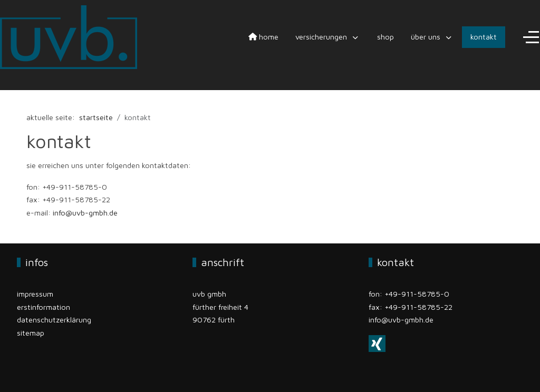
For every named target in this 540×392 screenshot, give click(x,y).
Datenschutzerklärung (54, 320)
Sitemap (31, 333)
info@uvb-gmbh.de (85, 213)
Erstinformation (44, 307)
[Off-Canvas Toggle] (531, 37)
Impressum (35, 294)
